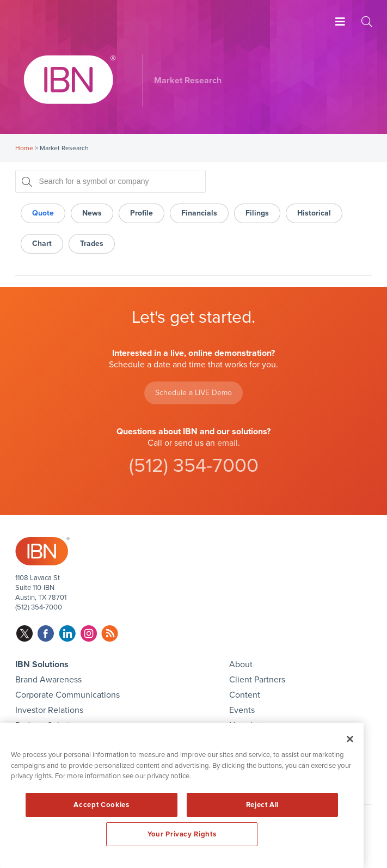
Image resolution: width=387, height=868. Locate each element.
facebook (46, 634)
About (241, 664)
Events (242, 710)
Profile (142, 213)
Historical (314, 213)
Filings (257, 213)
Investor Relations (49, 710)
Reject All (263, 805)
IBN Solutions (42, 664)
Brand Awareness (48, 680)
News (92, 213)
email (228, 443)
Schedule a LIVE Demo (193, 393)
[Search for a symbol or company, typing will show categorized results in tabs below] (110, 181)
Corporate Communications (67, 695)
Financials (199, 213)
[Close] (350, 739)
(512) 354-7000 (194, 466)
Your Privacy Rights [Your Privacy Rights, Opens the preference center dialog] (182, 834)
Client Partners (257, 680)
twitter (25, 634)
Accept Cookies (101, 805)
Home (24, 148)
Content (245, 695)
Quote (43, 213)
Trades (92, 244)
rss (110, 634)
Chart (42, 244)
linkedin (67, 634)
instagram (88, 634)
